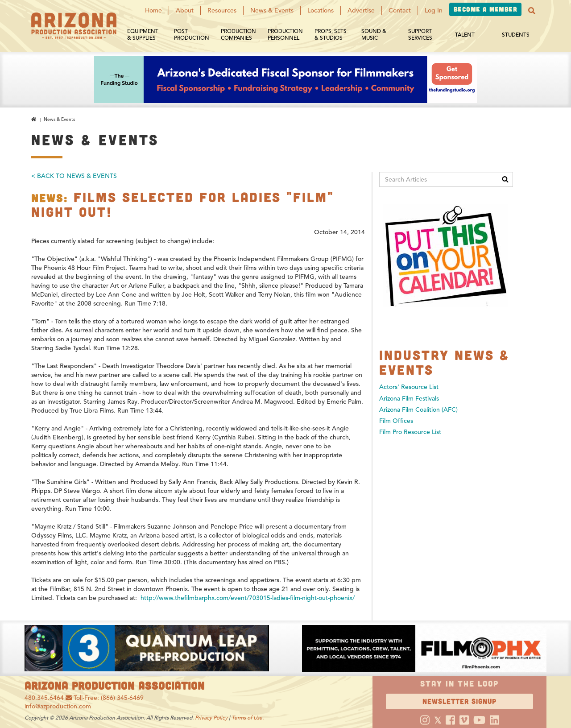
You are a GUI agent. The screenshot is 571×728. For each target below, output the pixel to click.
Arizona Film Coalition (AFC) (418, 410)
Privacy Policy (211, 718)
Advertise (361, 10)
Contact (400, 10)
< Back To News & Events (74, 176)
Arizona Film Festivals (409, 399)
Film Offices (396, 421)
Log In (434, 10)
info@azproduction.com (58, 706)
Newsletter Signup (459, 701)
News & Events (272, 10)
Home (153, 10)
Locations (321, 10)
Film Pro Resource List (410, 432)
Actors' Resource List (409, 387)
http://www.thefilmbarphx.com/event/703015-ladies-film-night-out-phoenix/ (248, 598)
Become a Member (485, 9)
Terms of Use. (248, 718)
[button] (532, 11)
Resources (222, 10)
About (185, 10)
